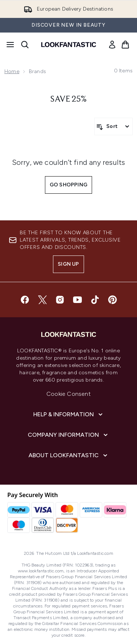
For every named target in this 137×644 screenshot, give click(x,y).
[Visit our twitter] (42, 300)
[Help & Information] (69, 414)
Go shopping (68, 185)
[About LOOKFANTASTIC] (69, 455)
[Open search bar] (25, 45)
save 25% (68, 99)
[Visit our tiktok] (95, 300)
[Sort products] (113, 126)
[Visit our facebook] (25, 300)
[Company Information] (68, 435)
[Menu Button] (10, 45)
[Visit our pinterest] (113, 300)
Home (12, 71)
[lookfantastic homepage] (69, 45)
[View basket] (125, 45)
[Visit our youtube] (77, 300)
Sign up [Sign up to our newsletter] (68, 264)
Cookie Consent (68, 394)
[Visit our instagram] (60, 300)
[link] (112, 45)
